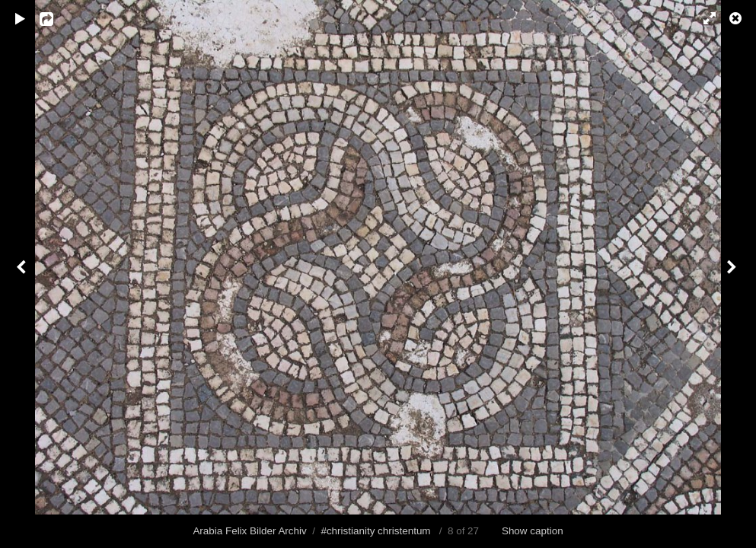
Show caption (533, 531)
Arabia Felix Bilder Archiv (249, 531)
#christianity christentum (375, 531)
